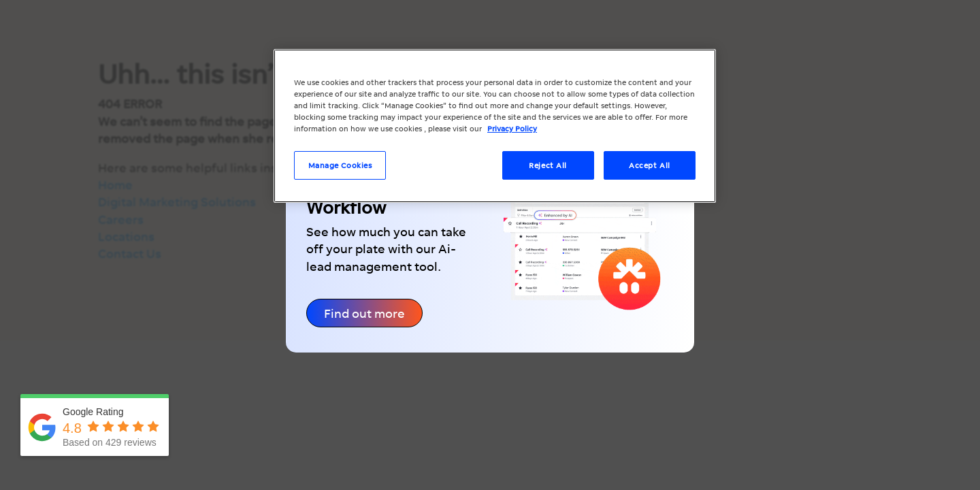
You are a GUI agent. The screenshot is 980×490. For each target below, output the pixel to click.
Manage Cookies (340, 165)
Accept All (650, 165)
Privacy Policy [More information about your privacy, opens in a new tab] (512, 128)
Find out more (364, 313)
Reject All (548, 165)
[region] (495, 126)
